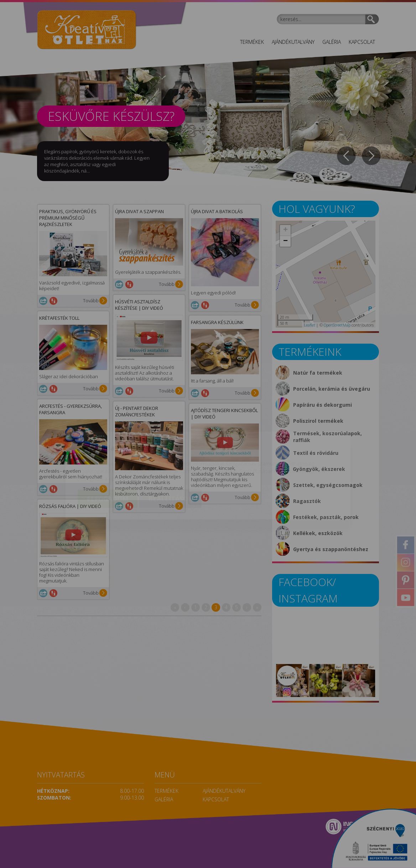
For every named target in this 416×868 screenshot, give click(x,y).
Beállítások (170, 457)
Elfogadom (108, 457)
